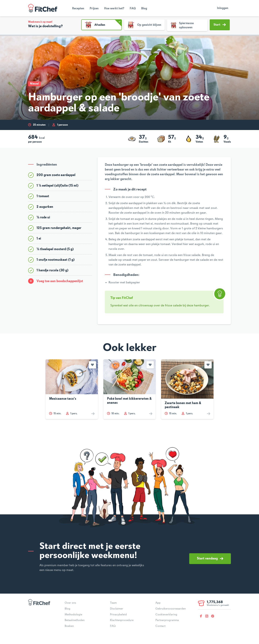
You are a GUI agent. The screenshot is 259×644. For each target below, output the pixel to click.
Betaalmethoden (75, 620)
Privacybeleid (118, 615)
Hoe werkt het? (114, 9)
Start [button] (220, 25)
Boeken (69, 626)
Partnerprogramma (167, 620)
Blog (144, 9)
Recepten (78, 9)
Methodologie (73, 615)
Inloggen (223, 8)
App (158, 603)
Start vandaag (210, 559)
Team (113, 603)
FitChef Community (43, 8)
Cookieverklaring (166, 615)
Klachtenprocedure (122, 620)
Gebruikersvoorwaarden (171, 609)
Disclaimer (117, 609)
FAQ (133, 9)
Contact (160, 626)
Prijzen (94, 9)
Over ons (70, 603)
